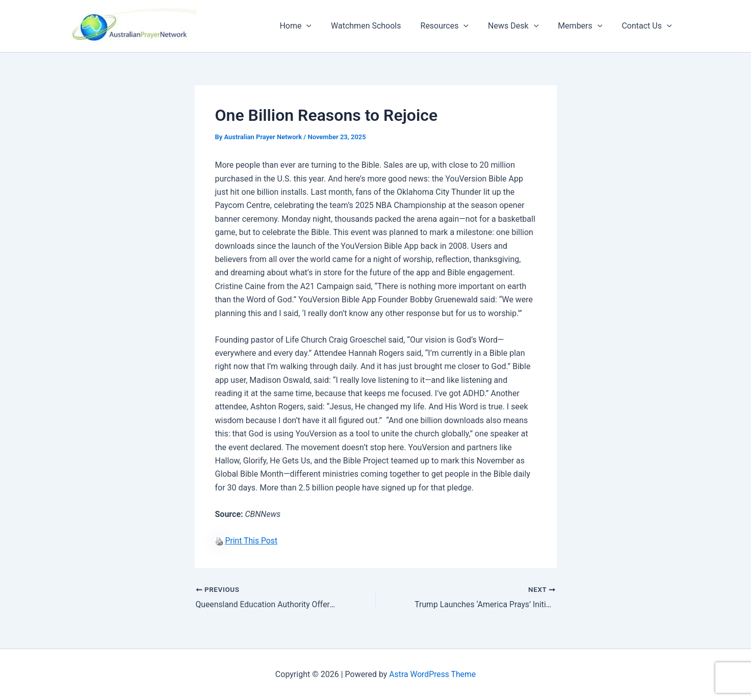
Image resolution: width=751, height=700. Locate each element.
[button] (323, 26)
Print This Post (251, 541)
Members (585, 26)
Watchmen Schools (380, 26)
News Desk (521, 26)
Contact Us (648, 26)
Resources (456, 26)
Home (312, 26)
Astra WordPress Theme (432, 674)
